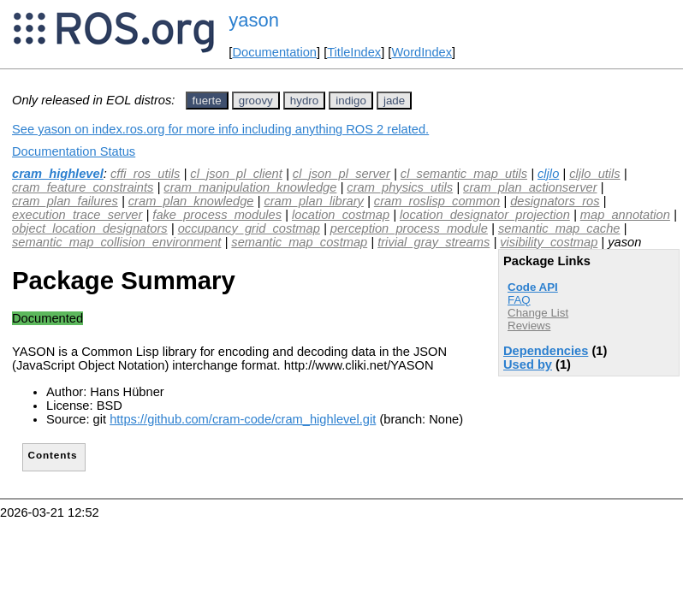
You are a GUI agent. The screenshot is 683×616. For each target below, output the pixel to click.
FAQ (519, 300)
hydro (304, 101)
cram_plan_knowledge (191, 201)
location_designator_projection (485, 215)
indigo (351, 101)
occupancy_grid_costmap (249, 228)
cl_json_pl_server (341, 174)
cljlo (548, 174)
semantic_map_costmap (299, 242)
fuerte (207, 101)
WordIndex (422, 52)
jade (394, 101)
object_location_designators (90, 228)
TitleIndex (354, 52)
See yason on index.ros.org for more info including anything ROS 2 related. (220, 129)
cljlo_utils (594, 174)
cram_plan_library (313, 201)
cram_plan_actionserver (530, 187)
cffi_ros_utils (145, 174)
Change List (538, 313)
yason (254, 20)
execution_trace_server (77, 215)
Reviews (529, 326)
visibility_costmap (549, 242)
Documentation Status (74, 151)
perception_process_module (409, 228)
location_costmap (341, 215)
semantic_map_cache (559, 228)
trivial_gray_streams (434, 242)
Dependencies (546, 351)
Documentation (274, 52)
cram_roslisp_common (437, 201)
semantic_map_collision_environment (116, 242)
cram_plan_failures (65, 201)
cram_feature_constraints (83, 187)
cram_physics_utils (400, 187)
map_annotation (625, 215)
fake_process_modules (217, 215)
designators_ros (555, 201)
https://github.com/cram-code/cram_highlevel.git (243, 419)
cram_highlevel (58, 174)
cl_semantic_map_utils (464, 174)
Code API (533, 287)
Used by (528, 364)
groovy (256, 101)
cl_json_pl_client (236, 174)
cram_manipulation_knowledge (250, 187)
